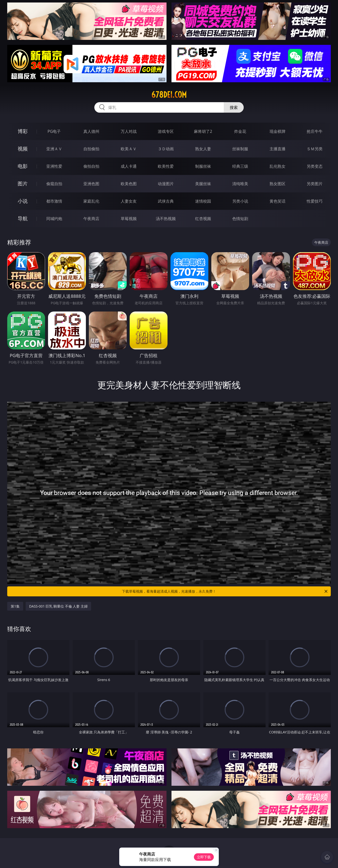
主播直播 (278, 149)
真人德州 (91, 131)
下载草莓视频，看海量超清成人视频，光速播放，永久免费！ (225, 591)
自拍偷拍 (91, 149)
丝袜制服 (240, 149)
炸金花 (240, 131)
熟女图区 (278, 184)
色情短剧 (240, 219)
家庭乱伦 (91, 201)
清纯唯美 (240, 184)
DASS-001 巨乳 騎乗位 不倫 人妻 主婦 (58, 606)
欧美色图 (129, 184)
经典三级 (240, 166)
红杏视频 (203, 219)
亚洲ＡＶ (54, 149)
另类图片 (315, 184)
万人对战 (129, 131)
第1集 (15, 606)
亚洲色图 (91, 184)
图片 (23, 184)
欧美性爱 (166, 166)
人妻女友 (129, 201)
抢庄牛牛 (315, 131)
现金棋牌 (278, 131)
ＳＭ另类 (315, 149)
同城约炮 (54, 219)
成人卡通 (129, 166)
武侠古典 (166, 201)
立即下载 (204, 857)
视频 (23, 149)
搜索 (234, 107)
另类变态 (315, 166)
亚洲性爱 (54, 166)
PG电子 (54, 131)
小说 (23, 201)
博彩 (23, 131)
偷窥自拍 (54, 184)
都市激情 (54, 201)
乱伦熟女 (278, 166)
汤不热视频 (166, 219)
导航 (23, 218)
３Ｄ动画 (166, 149)
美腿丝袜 (203, 184)
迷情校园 (203, 201)
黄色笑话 (278, 201)
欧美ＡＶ (129, 149)
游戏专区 (166, 131)
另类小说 (240, 201)
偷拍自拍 (91, 166)
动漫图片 (166, 184)
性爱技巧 (315, 201)
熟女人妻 (203, 149)
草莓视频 (129, 219)
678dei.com (169, 95)
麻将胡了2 (203, 131)
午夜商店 (91, 219)
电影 (23, 166)
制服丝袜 (203, 166)
